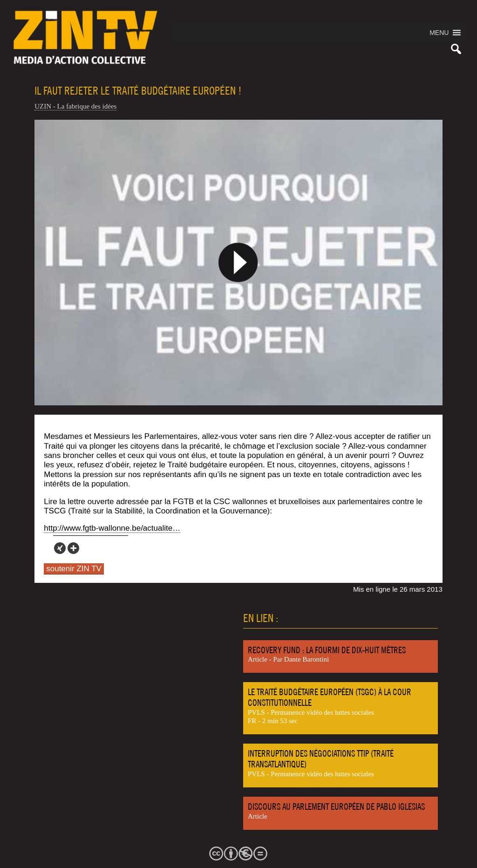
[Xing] (60, 548)
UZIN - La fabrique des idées (75, 106)
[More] (73, 548)
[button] (439, 33)
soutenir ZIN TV (74, 569)
